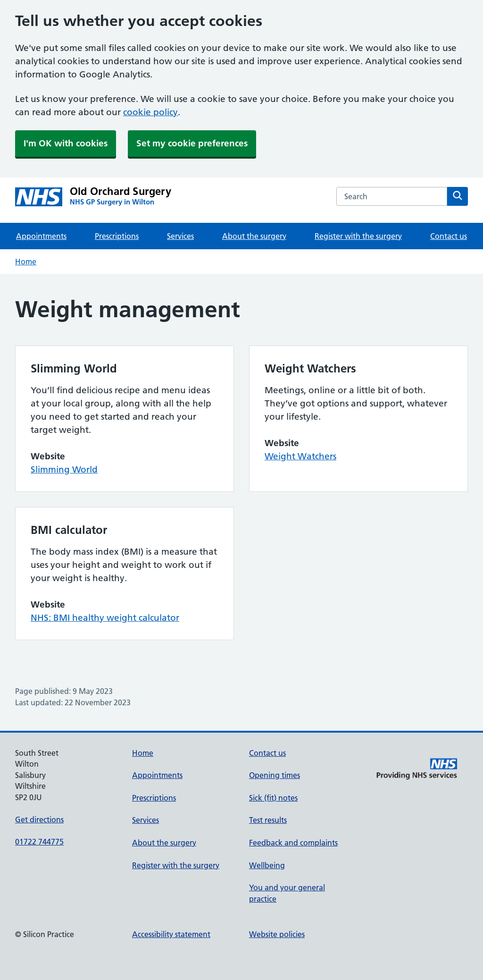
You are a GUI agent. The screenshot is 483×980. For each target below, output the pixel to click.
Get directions (39, 819)
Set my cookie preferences (192, 143)
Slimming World (64, 469)
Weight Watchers (300, 456)
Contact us (449, 236)
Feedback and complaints (293, 843)
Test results (268, 820)
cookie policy (150, 112)
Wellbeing (267, 865)
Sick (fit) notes (273, 798)
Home (26, 262)
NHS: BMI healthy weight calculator (105, 618)
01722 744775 (39, 842)
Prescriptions (117, 236)
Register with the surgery (358, 236)
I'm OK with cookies (66, 143)
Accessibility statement (171, 934)
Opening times (275, 775)
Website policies (277, 934)
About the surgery (254, 236)
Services (180, 236)
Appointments (41, 236)
